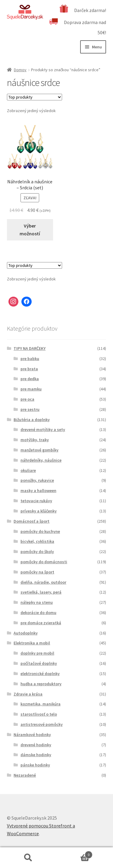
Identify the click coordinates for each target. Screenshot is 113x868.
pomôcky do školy (37, 552)
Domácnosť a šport (31, 521)
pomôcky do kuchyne (40, 531)
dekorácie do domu (38, 613)
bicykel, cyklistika (37, 541)
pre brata (29, 369)
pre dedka (30, 379)
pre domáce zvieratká (41, 623)
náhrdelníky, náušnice (41, 460)
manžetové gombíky (39, 450)
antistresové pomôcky (42, 724)
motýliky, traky (35, 440)
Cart (75, 853)
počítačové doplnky (39, 663)
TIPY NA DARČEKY (30, 348)
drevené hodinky (36, 745)
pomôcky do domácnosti (44, 562)
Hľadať (28, 858)
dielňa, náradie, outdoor (43, 582)
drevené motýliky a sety (43, 429)
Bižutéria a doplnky (32, 420)
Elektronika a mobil (32, 643)
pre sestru (30, 409)
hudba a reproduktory (41, 684)
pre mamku (31, 389)
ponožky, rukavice (37, 480)
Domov (20, 70)
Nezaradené (25, 775)
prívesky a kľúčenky (39, 511)
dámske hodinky (36, 755)
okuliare (28, 470)
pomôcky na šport (37, 572)
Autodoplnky (26, 633)
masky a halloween (38, 491)
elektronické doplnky (40, 674)
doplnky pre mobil (37, 653)
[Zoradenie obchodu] (35, 97)
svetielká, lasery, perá (41, 592)
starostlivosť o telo (39, 714)
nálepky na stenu (37, 602)
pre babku (30, 359)
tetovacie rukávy (36, 501)
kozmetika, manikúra (41, 704)
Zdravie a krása (28, 694)
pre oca (27, 399)
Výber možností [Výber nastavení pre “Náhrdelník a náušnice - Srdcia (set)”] (30, 230)
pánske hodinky (35, 765)
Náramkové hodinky (32, 735)
